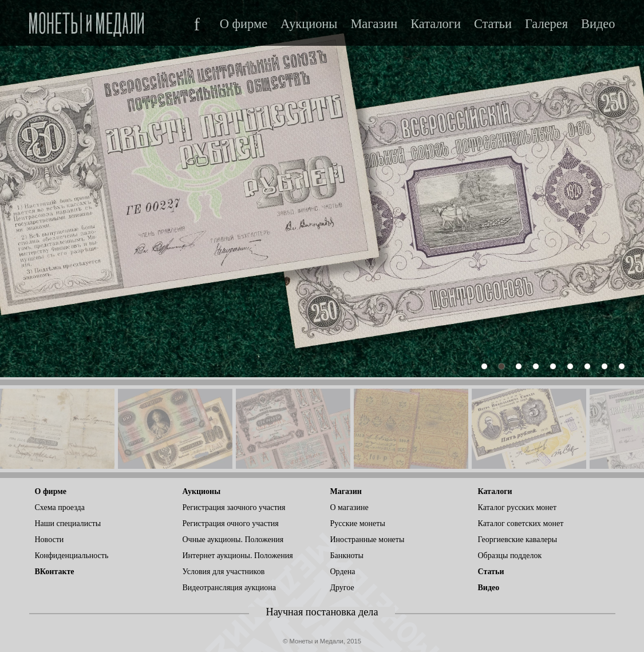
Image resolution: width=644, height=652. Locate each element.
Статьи (493, 24)
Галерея (546, 24)
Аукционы (309, 24)
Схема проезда (60, 507)
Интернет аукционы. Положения (238, 556)
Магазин (374, 24)
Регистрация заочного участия (234, 507)
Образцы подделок (510, 556)
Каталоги (436, 24)
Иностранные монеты (368, 540)
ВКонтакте (55, 572)
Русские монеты (358, 523)
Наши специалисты (68, 523)
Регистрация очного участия (231, 523)
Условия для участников (224, 572)
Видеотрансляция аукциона (230, 588)
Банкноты (347, 556)
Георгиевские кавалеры (518, 540)
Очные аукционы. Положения (233, 540)
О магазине (349, 507)
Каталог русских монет (517, 507)
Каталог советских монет (521, 523)
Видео (598, 24)
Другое (342, 588)
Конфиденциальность (72, 556)
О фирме (244, 24)
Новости (50, 540)
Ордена (343, 572)
